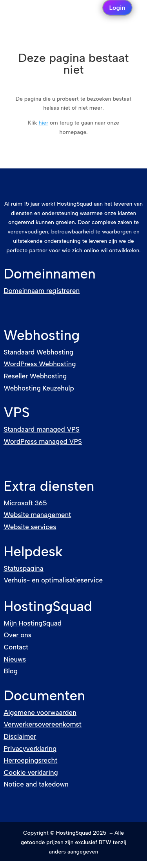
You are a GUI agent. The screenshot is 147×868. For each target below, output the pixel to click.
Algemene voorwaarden (40, 712)
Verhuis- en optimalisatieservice (53, 580)
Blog (11, 671)
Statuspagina (23, 568)
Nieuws (15, 659)
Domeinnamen (50, 274)
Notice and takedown (36, 784)
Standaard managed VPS (41, 429)
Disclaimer (20, 736)
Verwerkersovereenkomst (42, 724)
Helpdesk (33, 552)
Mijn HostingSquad (33, 623)
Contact (16, 647)
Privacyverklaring (30, 749)
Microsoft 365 (25, 503)
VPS (16, 412)
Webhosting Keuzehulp (39, 388)
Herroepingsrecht (30, 760)
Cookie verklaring (31, 772)
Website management (37, 515)
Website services (30, 527)
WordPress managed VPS (43, 441)
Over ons (17, 635)
